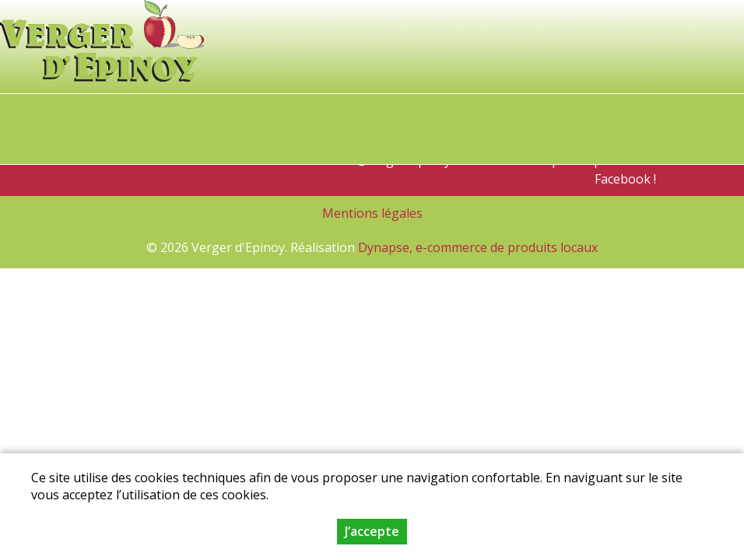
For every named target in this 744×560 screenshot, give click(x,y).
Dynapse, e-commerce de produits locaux (478, 247)
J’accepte (372, 533)
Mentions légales (372, 213)
